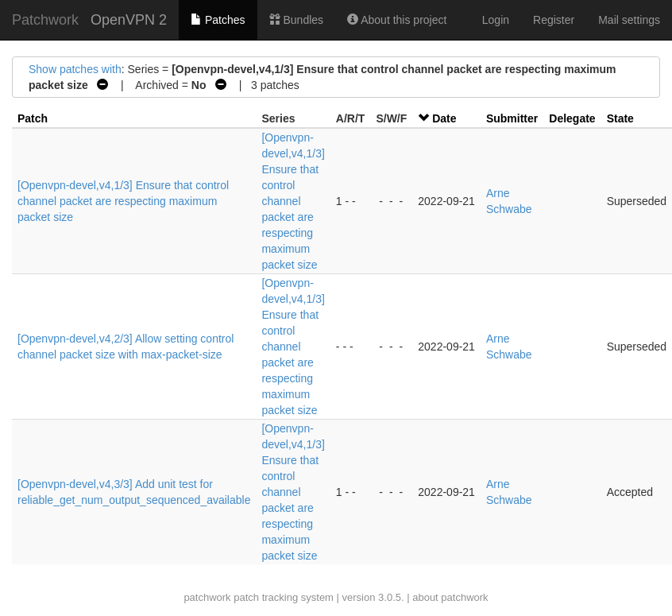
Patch (33, 118)
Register (554, 20)
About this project (397, 20)
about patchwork (450, 597)
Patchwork (45, 20)
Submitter (512, 118)
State (620, 118)
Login (496, 20)
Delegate (572, 118)
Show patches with (75, 69)
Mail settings (629, 20)
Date (444, 118)
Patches (218, 20)
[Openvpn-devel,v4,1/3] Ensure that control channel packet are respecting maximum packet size (123, 201)
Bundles (296, 20)
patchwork (207, 597)
